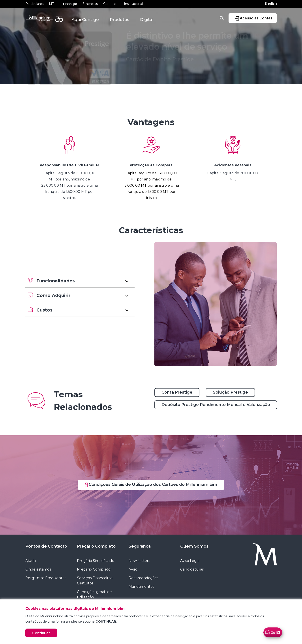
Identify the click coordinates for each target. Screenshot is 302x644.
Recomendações (143, 578)
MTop (53, 4)
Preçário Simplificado (96, 561)
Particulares (34, 4)
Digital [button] (147, 20)
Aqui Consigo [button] (85, 20)
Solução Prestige (230, 392)
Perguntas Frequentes (46, 578)
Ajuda (31, 561)
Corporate (111, 4)
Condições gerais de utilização (94, 594)
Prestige (70, 4)
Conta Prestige (177, 392)
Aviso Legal (190, 561)
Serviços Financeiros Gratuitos (95, 581)
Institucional (133, 4)
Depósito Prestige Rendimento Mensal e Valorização (216, 405)
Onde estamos (38, 569)
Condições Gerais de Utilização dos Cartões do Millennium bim (151, 484)
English (271, 4)
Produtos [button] (119, 20)
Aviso (133, 569)
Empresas (90, 4)
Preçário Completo (96, 546)
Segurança (140, 546)
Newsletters (139, 561)
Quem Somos (194, 546)
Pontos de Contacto (46, 546)
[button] (80, 280)
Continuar (41, 633)
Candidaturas (192, 569)
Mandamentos (141, 587)
